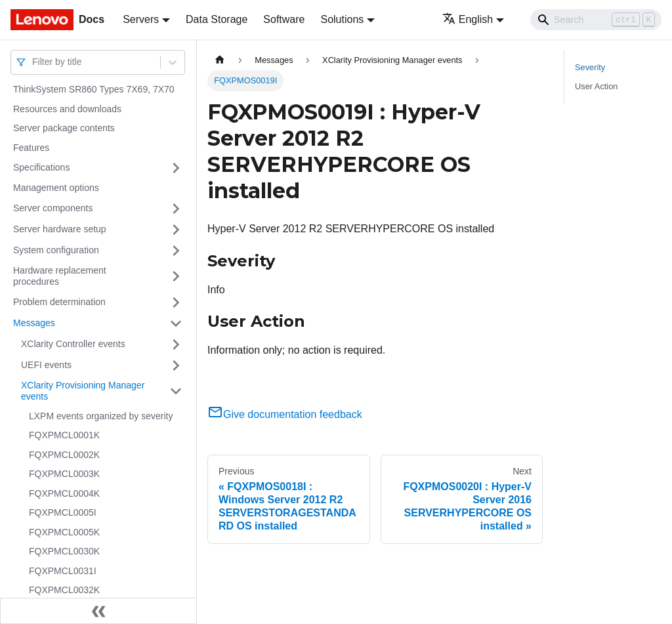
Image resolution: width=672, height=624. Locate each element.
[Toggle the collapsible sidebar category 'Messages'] (176, 323)
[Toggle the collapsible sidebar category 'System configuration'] (176, 251)
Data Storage (217, 19)
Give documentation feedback (285, 414)
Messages (34, 323)
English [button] (468, 19)
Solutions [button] (342, 19)
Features (31, 148)
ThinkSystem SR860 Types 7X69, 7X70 (94, 89)
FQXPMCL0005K (64, 532)
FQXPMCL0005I (63, 512)
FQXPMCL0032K (64, 590)
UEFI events (46, 365)
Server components (53, 208)
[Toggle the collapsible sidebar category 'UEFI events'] (176, 365)
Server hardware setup (60, 229)
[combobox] (33, 62)
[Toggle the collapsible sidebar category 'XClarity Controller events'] (176, 344)
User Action (596, 86)
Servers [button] (141, 19)
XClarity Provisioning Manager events (83, 391)
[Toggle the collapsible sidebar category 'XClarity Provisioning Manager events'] (176, 391)
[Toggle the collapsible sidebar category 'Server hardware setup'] (176, 230)
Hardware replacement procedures (60, 276)
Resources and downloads (67, 109)
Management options (56, 188)
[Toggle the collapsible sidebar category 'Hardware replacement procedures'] (176, 277)
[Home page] (220, 60)
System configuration (56, 250)
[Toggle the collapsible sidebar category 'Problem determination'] (176, 302)
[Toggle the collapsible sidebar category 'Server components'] (176, 209)
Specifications (41, 167)
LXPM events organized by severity (101, 416)
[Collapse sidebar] (98, 611)
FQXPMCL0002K (64, 455)
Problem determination (59, 302)
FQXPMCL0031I (63, 571)
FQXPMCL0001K (64, 435)
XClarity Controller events (73, 344)
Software (284, 19)
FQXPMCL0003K (64, 474)
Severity (590, 67)
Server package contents (64, 128)
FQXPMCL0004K (64, 493)
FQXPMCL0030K (64, 551)
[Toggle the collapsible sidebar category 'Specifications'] (176, 168)
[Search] (596, 20)
